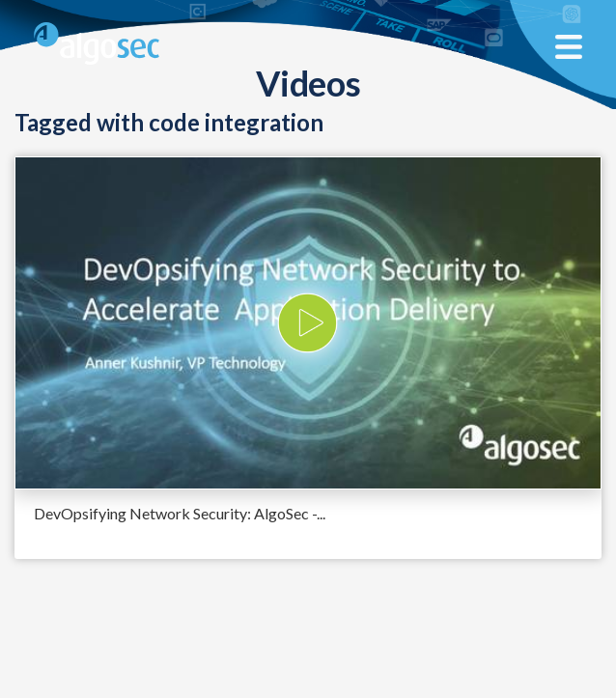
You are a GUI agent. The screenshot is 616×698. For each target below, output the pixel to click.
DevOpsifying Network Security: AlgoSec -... (180, 513)
